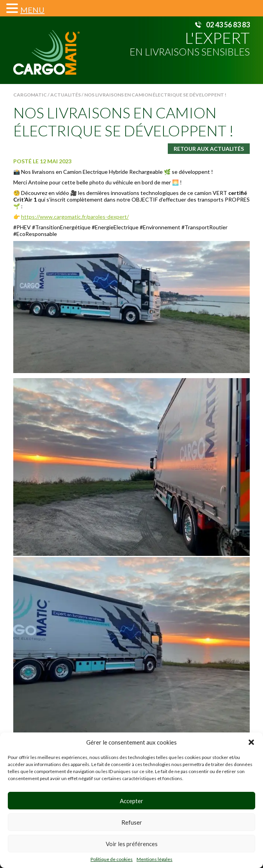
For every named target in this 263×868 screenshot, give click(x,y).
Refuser (132, 822)
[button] (251, 742)
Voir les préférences (132, 844)
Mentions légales (155, 859)
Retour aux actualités (209, 149)
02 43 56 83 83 (228, 25)
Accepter (131, 801)
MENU (32, 10)
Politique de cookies (112, 859)
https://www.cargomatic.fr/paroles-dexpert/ (75, 217)
